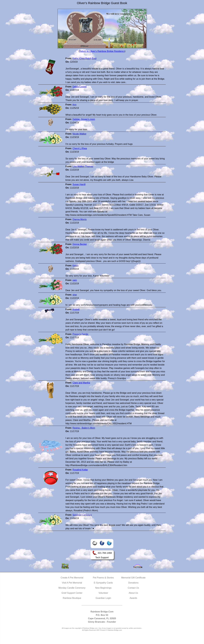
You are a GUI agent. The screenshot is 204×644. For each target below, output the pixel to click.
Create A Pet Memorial (72, 578)
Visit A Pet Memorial (72, 583)
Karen (76, 266)
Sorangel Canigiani (82, 515)
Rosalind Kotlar (80, 470)
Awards (133, 598)
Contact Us (133, 588)
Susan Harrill (79, 184)
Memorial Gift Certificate (133, 578)
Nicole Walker (79, 134)
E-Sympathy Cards (103, 583)
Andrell (76, 309)
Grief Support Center (72, 593)
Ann (74, 105)
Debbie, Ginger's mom (84, 119)
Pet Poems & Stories (103, 578)
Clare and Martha (81, 383)
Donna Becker (80, 244)
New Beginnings (103, 588)
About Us (133, 593)
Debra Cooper (80, 87)
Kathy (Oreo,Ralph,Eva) (85, 58)
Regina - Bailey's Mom (84, 428)
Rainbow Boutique (72, 598)
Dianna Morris (80, 219)
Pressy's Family (80, 334)
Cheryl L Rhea (80, 148)
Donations (133, 583)
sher (75, 295)
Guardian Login (103, 598)
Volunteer (103, 593)
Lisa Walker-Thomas (83, 166)
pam (75, 280)
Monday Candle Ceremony (72, 588)
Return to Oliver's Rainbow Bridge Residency (102, 51)
